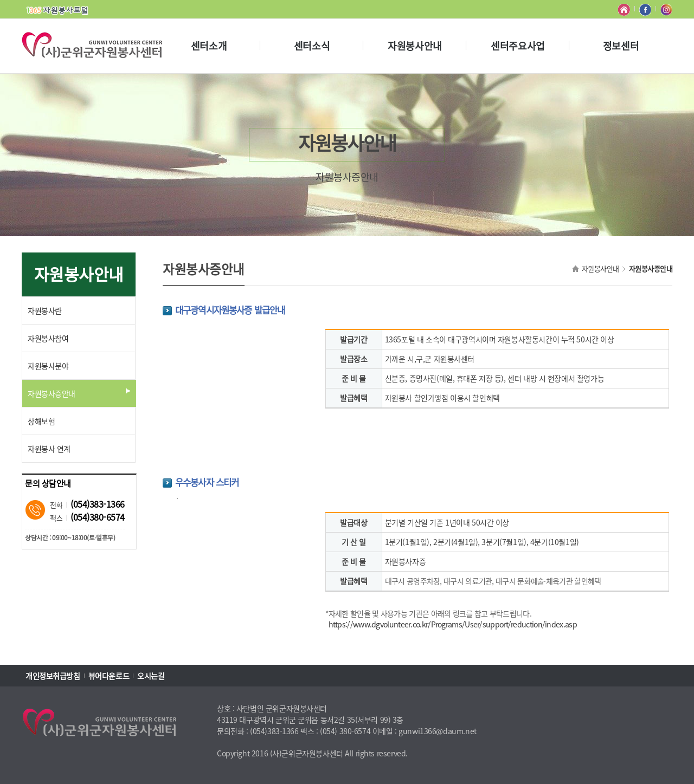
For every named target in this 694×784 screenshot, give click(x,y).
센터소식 (312, 46)
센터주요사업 (518, 46)
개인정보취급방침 (53, 676)
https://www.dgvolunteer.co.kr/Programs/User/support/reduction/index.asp (453, 624)
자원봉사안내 (415, 46)
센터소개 (209, 46)
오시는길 (151, 676)
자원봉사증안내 (651, 268)
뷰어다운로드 (109, 676)
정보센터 (621, 46)
